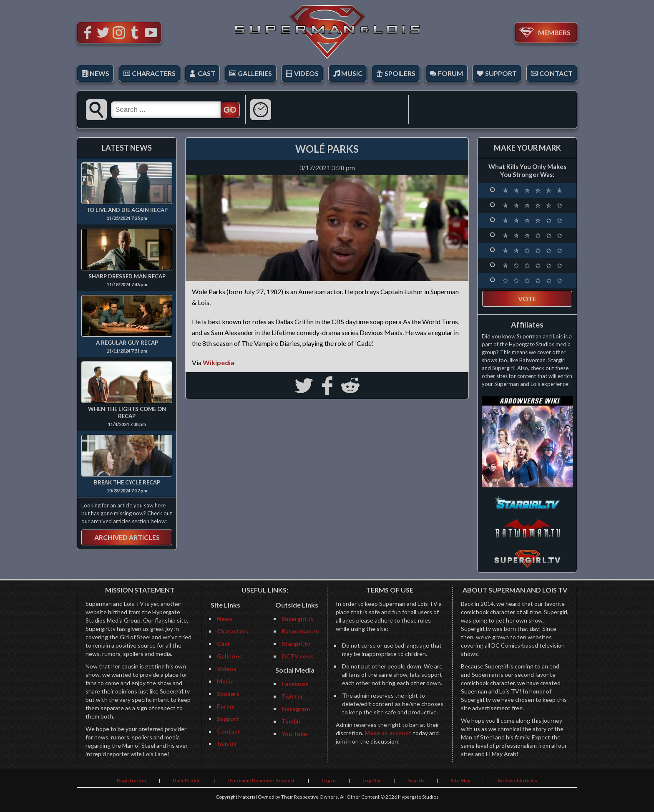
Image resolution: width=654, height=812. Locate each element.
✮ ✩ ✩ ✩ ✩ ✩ (533, 265)
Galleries (255, 73)
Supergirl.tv (298, 619)
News (99, 73)
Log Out (372, 780)
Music (352, 73)
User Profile (187, 780)
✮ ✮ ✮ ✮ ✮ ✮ (533, 190)
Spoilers (400, 73)
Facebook (295, 684)
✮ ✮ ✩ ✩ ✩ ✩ (533, 250)
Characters (154, 73)
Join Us (227, 744)
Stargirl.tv (296, 644)
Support (501, 73)
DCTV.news (298, 656)
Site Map (460, 780)
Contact (556, 73)
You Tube (294, 734)
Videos (306, 73)
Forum (450, 73)
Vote (527, 299)
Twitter (292, 696)
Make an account (388, 733)
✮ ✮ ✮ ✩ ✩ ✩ (533, 235)
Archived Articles (127, 537)
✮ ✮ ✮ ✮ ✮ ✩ (533, 205)
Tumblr (291, 721)
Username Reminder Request (261, 780)
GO (230, 110)
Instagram (296, 709)
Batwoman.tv (300, 631)
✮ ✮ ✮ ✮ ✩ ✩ (533, 220)
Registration (131, 780)
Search (416, 780)
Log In (329, 780)
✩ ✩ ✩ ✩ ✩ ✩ (533, 280)
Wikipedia (219, 362)
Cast (206, 73)
